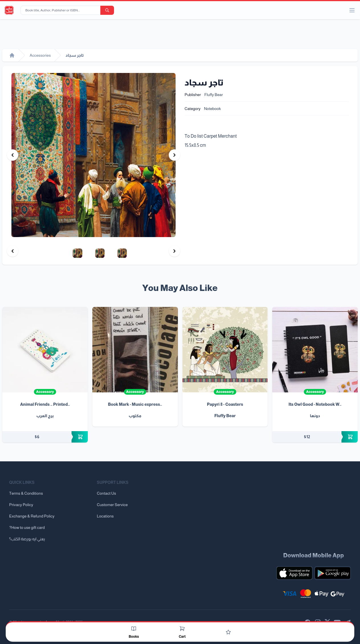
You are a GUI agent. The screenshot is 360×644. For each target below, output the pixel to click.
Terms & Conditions (26, 493)
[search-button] (107, 10)
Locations (105, 516)
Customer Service (112, 505)
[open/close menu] (352, 10)
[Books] (134, 629)
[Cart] (182, 629)
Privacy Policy (21, 505)
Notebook (212, 109)
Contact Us (106, 493)
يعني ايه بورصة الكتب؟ (27, 539)
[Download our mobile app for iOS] (294, 573)
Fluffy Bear (214, 95)
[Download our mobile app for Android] (333, 573)
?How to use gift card (27, 527)
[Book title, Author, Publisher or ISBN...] (62, 10)
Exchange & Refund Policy (32, 516)
